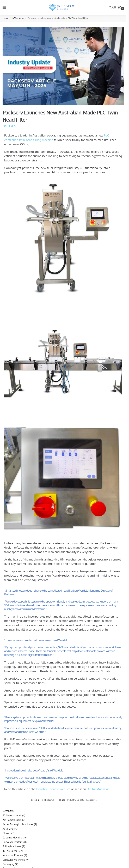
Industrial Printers (13, 855)
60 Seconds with (12, 815)
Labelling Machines (14, 860)
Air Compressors (12, 820)
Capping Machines (13, 838)
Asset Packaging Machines (18, 824)
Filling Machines (12, 846)
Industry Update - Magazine (82, 800)
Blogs (6, 833)
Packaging (8, 864)
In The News (18, 18)
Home (5, 18)
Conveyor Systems (13, 842)
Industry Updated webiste (53, 789)
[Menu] (8, 8)
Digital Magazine (98, 789)
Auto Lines (9, 829)
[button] (120, 8)
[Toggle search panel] (110, 7)
